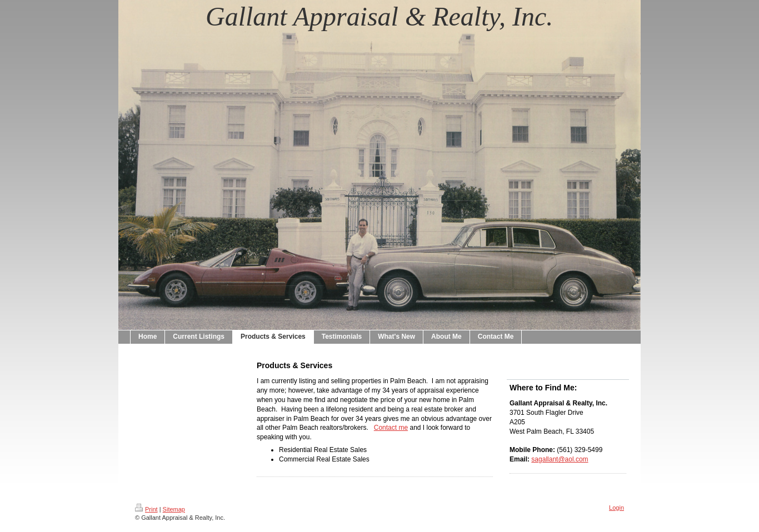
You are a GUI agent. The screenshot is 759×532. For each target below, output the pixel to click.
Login (616, 508)
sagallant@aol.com (560, 459)
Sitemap (174, 509)
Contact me (391, 428)
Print (146, 509)
